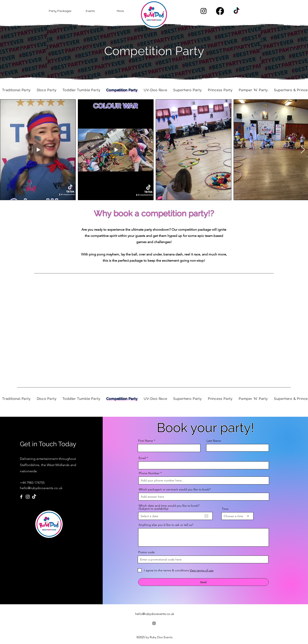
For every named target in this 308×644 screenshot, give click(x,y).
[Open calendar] (206, 516)
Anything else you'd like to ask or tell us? (166, 525)
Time (225, 509)
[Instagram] (28, 497)
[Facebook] (220, 11)
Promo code (146, 552)
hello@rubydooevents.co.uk (41, 488)
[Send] (203, 582)
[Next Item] (303, 150)
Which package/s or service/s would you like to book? (175, 489)
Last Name (214, 441)
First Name (146, 441)
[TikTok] (236, 11)
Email (142, 458)
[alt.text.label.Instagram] (204, 11)
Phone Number (149, 473)
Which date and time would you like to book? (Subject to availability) (169, 507)
